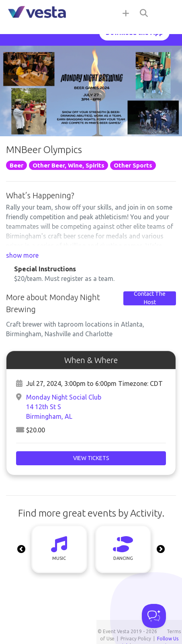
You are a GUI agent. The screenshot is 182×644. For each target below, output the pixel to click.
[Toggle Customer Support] (154, 616)
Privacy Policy (136, 639)
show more (22, 255)
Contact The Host (150, 298)
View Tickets (91, 458)
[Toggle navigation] (166, 13)
